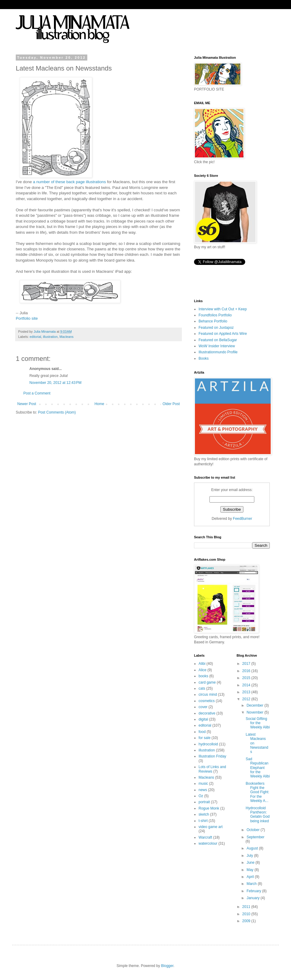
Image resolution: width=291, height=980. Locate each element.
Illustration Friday (212, 756)
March (252, 884)
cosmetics (207, 701)
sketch (204, 814)
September (255, 837)
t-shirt (203, 821)
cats (202, 688)
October (253, 830)
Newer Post (27, 404)
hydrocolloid (208, 744)
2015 (247, 678)
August (253, 848)
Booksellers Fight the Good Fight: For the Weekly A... (257, 792)
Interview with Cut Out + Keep (223, 309)
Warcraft (205, 837)
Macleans (66, 337)
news (203, 790)
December (255, 705)
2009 (247, 921)
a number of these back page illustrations (69, 182)
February (254, 891)
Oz (201, 796)
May (250, 870)
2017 (247, 664)
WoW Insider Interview (217, 346)
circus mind (208, 695)
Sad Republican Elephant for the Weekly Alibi (258, 768)
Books (204, 358)
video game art (211, 827)
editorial (35, 337)
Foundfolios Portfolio (215, 315)
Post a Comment (37, 393)
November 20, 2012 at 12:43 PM (55, 383)
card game (207, 682)
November (255, 712)
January (253, 898)
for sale (204, 738)
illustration (50, 337)
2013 (247, 692)
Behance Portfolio (213, 321)
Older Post (171, 404)
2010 (247, 914)
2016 (247, 671)
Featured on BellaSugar (218, 340)
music (203, 784)
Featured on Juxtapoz (216, 328)
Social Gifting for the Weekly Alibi (258, 723)
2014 (247, 685)
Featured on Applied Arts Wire (223, 334)
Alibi (202, 664)
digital (203, 719)
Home (99, 404)
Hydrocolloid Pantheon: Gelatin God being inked (258, 815)
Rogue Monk (209, 808)
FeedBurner (242, 519)
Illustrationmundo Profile (218, 352)
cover (203, 707)
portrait (204, 802)
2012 (247, 699)
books (203, 676)
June (251, 863)
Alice (202, 670)
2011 (247, 907)
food (202, 732)
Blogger (167, 966)
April (251, 877)
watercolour (208, 843)
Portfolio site (27, 318)
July (250, 856)
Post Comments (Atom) (57, 412)
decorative (207, 713)
